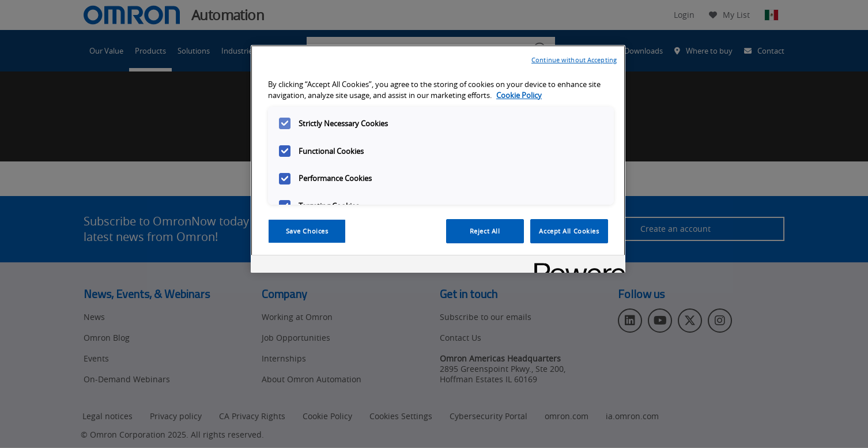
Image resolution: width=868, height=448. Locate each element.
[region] (438, 159)
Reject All (485, 231)
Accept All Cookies (569, 231)
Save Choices (307, 231)
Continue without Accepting (574, 60)
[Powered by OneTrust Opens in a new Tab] (576, 266)
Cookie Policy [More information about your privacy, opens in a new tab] (519, 95)
